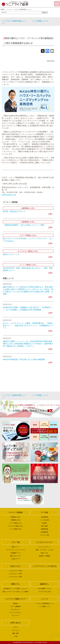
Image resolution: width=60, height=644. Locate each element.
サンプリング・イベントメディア (16, 550)
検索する (45, 12)
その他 (16, 636)
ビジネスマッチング (44, 542)
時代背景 (44, 523)
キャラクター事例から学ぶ (16, 526)
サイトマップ (16, 615)
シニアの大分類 (44, 520)
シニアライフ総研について (16, 599)
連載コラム (16, 584)
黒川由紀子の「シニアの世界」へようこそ (16, 589)
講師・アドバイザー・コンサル (44, 550)
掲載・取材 (16, 633)
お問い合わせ (16, 623)
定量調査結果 (44, 529)
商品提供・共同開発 (44, 556)
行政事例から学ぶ (16, 520)
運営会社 (16, 603)
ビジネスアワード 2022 (15, 571)
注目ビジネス (16, 566)
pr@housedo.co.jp (9, 195)
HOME (2, 9)
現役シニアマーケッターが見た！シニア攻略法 (16, 592)
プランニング (16, 630)
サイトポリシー (16, 610)
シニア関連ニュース (40, 21)
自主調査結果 (44, 517)
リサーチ (16, 627)
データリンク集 (44, 535)
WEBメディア (15, 547)
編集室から (44, 584)
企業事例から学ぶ (16, 517)
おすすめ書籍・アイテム (44, 589)
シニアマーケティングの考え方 (44, 566)
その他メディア (16, 559)
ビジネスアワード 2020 (15, 577)
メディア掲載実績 (16, 606)
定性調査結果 (44, 532)
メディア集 (16, 542)
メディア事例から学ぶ (16, 523)
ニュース (9, 9)
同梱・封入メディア (16, 556)
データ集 (44, 512)
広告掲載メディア (16, 553)
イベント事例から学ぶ (16, 529)
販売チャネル (44, 553)
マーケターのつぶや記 (44, 592)
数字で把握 (44, 526)
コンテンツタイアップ (44, 547)
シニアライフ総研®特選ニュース (22, 9)
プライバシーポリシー (16, 612)
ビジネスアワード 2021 (15, 574)
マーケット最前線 (16, 512)
